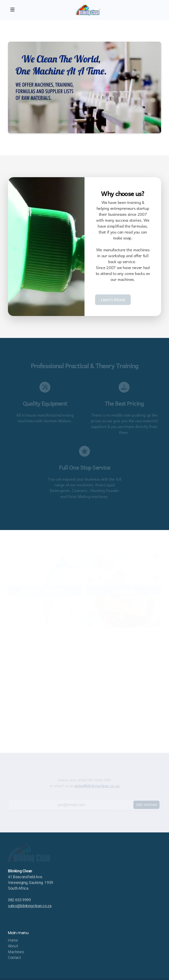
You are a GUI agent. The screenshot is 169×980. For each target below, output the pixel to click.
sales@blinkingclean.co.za (30, 906)
